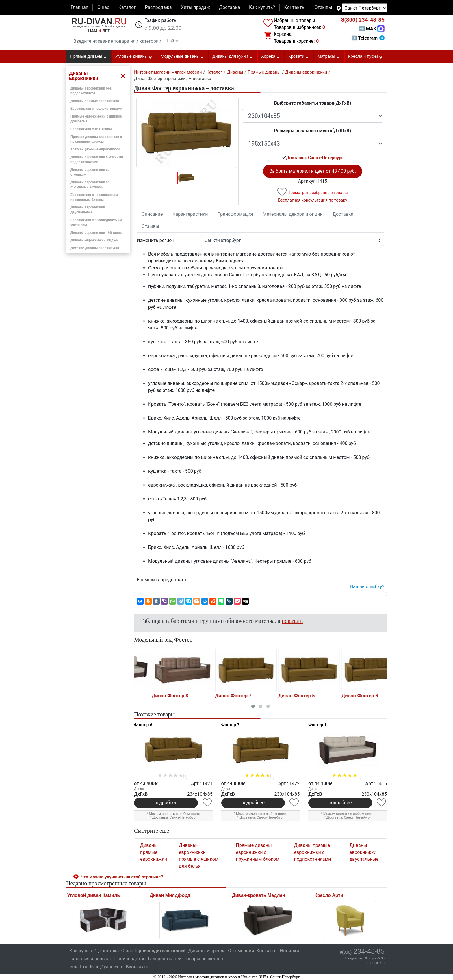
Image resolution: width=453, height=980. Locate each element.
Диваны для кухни (233, 57)
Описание (152, 214)
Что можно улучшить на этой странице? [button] (122, 877)
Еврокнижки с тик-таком (91, 129)
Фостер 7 (230, 725)
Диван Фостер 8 (216, 696)
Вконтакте (137, 967)
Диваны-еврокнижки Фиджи (94, 240)
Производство (130, 959)
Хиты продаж (195, 7)
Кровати (299, 57)
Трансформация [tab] (235, 214)
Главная (80, 7)
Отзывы (323, 7)
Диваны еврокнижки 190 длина (97, 233)
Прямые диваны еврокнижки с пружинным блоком (258, 852)
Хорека (271, 57)
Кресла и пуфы (365, 57)
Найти (173, 41)
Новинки (289, 951)
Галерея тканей (165, 959)
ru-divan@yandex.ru (103, 967)
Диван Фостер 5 (343, 696)
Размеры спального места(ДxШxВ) (313, 131)
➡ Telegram (368, 38)
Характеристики (190, 214)
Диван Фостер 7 (280, 696)
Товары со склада (203, 959)
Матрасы (329, 57)
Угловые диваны (134, 57)
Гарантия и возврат (91, 959)
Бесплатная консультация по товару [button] (313, 200)
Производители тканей (161, 951)
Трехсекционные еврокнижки (95, 149)
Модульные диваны (182, 57)
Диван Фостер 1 (153, 696)
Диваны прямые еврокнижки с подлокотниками (313, 852)
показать (292, 621)
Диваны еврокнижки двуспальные (364, 852)
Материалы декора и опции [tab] (293, 214)
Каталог (127, 7)
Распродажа (158, 7)
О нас (103, 7)
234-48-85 (363, 20)
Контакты (295, 7)
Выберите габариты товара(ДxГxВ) (313, 103)
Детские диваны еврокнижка (95, 248)
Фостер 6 (143, 725)
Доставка (229, 7)
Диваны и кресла (207, 951)
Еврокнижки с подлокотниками (96, 109)
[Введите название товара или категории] (117, 41)
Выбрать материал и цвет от (313, 171)
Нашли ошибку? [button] (367, 587)
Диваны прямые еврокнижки (95, 101)
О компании (241, 951)
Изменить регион (155, 240)
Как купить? (262, 7)
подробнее (166, 803)
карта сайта (376, 963)
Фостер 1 (317, 725)
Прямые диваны (89, 57)
